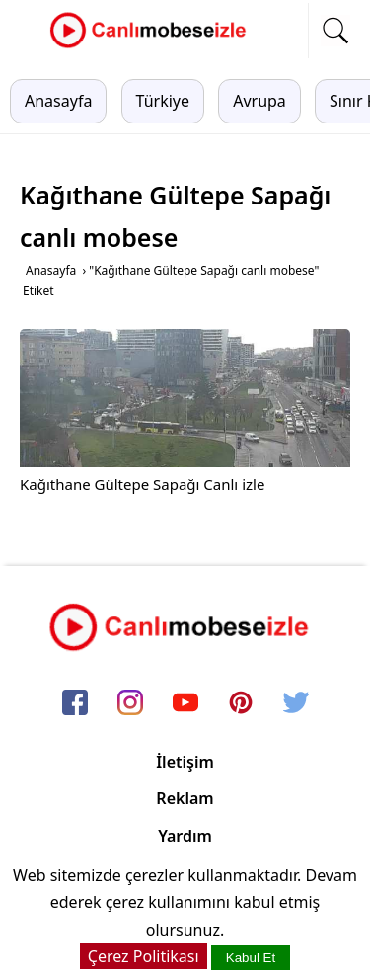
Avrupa (259, 101)
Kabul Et (251, 958)
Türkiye (163, 101)
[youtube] (185, 704)
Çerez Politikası (144, 956)
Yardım (185, 836)
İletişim (185, 762)
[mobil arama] (335, 31)
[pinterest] (241, 704)
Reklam (185, 798)
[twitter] (296, 704)
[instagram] (130, 704)
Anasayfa (58, 101)
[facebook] (75, 704)
